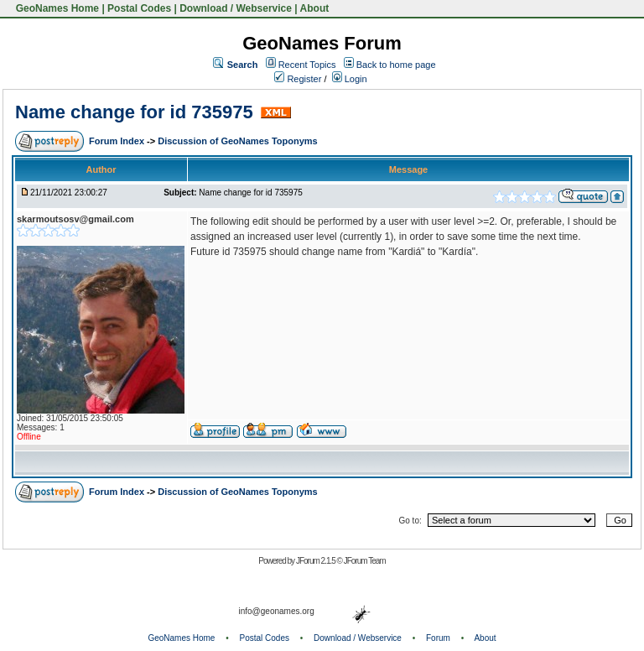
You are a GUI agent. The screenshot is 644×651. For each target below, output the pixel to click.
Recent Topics (307, 65)
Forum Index (118, 141)
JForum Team (365, 561)
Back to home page (396, 65)
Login (350, 79)
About (315, 8)
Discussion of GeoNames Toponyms (238, 141)
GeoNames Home (56, 8)
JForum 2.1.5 (317, 561)
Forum (438, 638)
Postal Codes (139, 8)
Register (298, 79)
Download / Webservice (236, 8)
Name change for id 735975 (134, 112)
